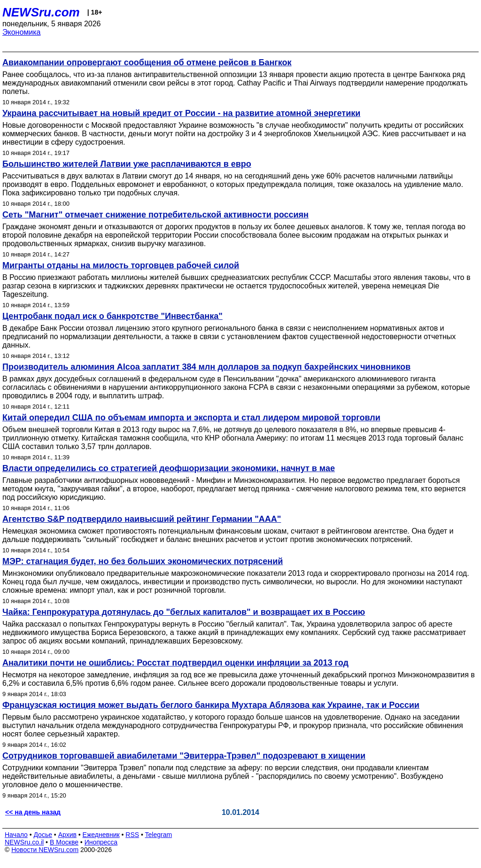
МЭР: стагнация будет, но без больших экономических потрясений (143, 561)
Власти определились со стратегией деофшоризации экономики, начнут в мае (169, 468)
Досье (43, 835)
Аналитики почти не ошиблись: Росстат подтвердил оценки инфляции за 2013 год (175, 663)
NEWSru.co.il (24, 842)
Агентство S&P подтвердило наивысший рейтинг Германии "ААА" (142, 519)
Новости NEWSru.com (45, 850)
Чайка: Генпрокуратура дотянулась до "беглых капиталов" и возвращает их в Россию (184, 612)
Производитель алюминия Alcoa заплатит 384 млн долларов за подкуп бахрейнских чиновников (206, 367)
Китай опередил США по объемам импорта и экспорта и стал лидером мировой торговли (191, 418)
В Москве (64, 842)
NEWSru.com (41, 12)
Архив (67, 835)
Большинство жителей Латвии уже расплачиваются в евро (127, 164)
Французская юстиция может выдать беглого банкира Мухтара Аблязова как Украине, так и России (211, 705)
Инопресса (101, 842)
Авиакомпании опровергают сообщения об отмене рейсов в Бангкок (147, 62)
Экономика (22, 32)
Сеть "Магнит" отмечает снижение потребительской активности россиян (155, 215)
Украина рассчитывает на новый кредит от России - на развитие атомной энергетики (181, 113)
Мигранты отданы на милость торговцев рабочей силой (121, 265)
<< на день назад (33, 812)
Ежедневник (101, 835)
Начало (16, 835)
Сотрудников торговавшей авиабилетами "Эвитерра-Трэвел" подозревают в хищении (184, 756)
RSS (132, 835)
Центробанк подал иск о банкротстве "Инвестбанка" (112, 316)
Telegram (159, 835)
